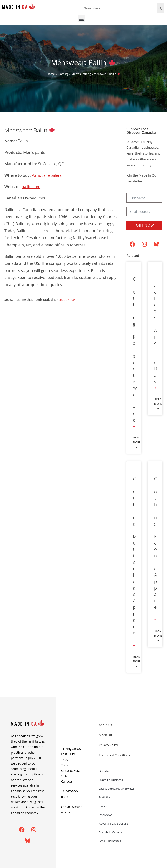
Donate (104, 771)
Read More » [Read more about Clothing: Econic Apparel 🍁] (158, 636)
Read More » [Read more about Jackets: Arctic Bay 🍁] (158, 404)
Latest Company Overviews (117, 789)
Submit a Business (111, 780)
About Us (105, 725)
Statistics (104, 797)
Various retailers (47, 175)
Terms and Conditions (114, 755)
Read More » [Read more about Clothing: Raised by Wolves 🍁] (137, 442)
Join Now (144, 225)
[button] (81, 19)
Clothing (63, 74)
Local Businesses (110, 841)
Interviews (105, 815)
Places (103, 806)
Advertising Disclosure (113, 823)
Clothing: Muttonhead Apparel (135, 562)
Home (51, 74)
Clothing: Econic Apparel (156, 549)
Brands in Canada (112, 832)
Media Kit (105, 735)
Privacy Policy (108, 745)
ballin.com (31, 187)
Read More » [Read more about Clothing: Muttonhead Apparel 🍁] (137, 661)
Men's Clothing (81, 74)
